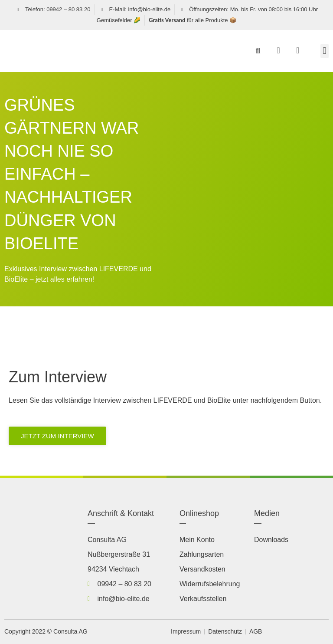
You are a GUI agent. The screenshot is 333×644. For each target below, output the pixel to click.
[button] (258, 51)
